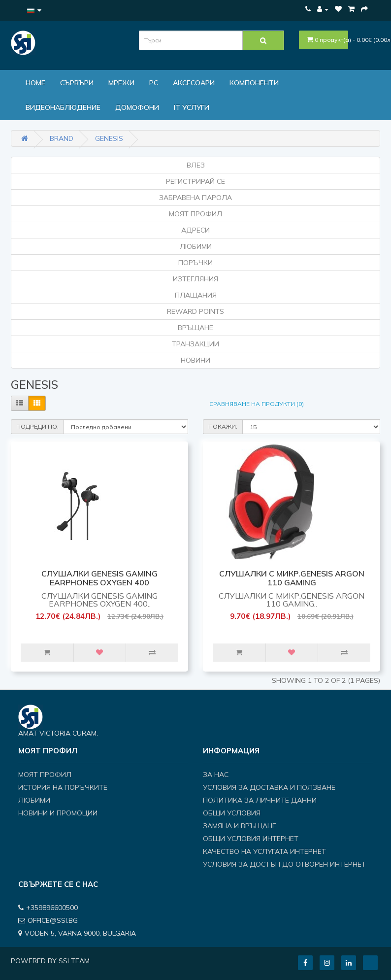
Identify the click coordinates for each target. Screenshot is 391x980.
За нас (216, 775)
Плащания (196, 295)
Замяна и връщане (240, 826)
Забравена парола (195, 198)
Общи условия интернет (251, 839)
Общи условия (232, 813)
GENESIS (109, 138)
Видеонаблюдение (63, 107)
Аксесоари (194, 83)
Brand (62, 138)
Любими (196, 246)
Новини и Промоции (58, 813)
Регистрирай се (195, 181)
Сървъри (77, 83)
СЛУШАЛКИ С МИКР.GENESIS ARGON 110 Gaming (292, 578)
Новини (195, 360)
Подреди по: (37, 426)
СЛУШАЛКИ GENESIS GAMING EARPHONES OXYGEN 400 (99, 578)
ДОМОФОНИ (137, 107)
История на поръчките (63, 787)
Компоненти (254, 83)
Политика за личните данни (260, 800)
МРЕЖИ (121, 83)
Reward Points (195, 311)
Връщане (195, 328)
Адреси (195, 230)
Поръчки (195, 263)
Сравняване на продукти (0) (257, 404)
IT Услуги (192, 107)
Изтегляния (195, 279)
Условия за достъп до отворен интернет (284, 864)
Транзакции (195, 344)
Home (35, 83)
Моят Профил (195, 214)
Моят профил (45, 775)
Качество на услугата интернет (264, 851)
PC (154, 83)
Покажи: (223, 426)
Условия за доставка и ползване (269, 787)
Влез (196, 165)
